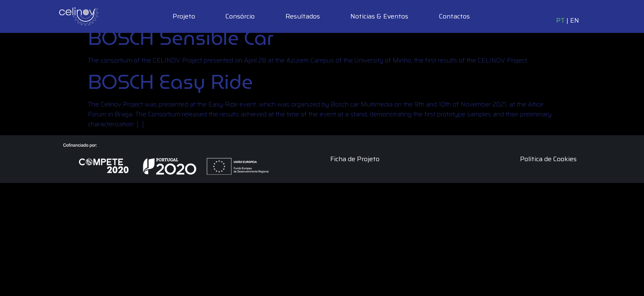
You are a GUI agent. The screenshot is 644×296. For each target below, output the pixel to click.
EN (575, 20)
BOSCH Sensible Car (181, 38)
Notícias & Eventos (379, 16)
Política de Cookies (548, 159)
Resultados (303, 16)
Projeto (184, 16)
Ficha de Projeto (355, 159)
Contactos (454, 16)
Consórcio (240, 16)
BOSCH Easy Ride (170, 82)
